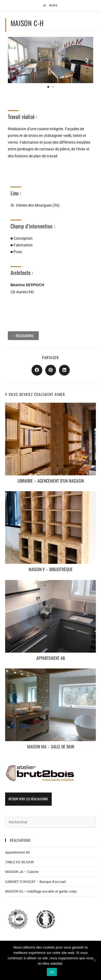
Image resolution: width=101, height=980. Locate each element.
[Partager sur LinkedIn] (64, 370)
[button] (14, 60)
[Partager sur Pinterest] (51, 370)
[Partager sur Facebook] (37, 370)
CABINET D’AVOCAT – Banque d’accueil (35, 882)
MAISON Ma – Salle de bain (51, 747)
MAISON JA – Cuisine (22, 872)
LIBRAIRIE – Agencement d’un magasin (51, 481)
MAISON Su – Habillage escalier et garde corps (41, 891)
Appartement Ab (51, 658)
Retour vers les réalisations (28, 799)
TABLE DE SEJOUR (19, 862)
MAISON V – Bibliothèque (51, 569)
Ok (52, 972)
